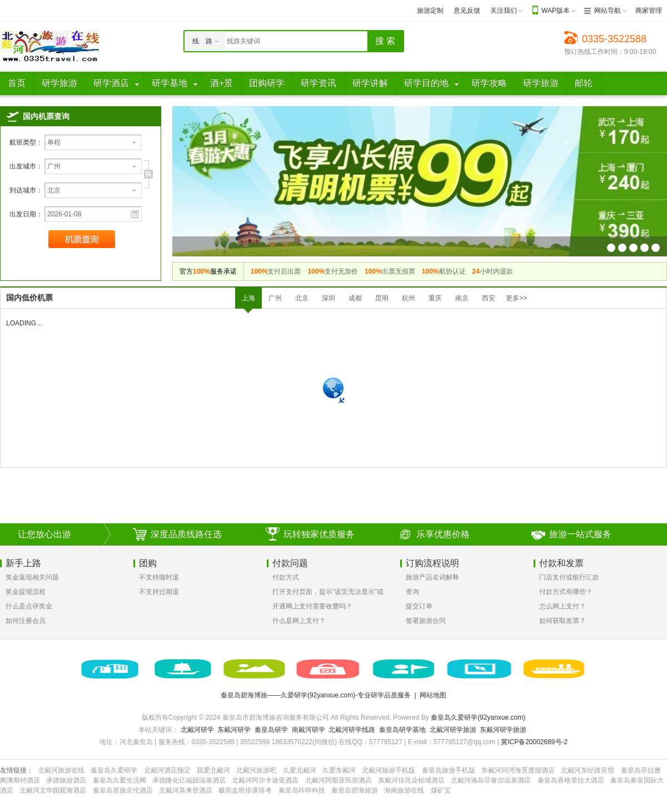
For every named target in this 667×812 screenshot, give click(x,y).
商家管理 (649, 11)
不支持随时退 (159, 577)
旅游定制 (430, 11)
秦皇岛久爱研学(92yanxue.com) (478, 717)
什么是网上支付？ (299, 621)
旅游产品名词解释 (432, 577)
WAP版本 (556, 11)
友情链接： (17, 770)
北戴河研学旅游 (453, 730)
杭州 (409, 298)
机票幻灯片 (611, 248)
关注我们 (504, 11)
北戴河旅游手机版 (389, 770)
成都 (355, 298)
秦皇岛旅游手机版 (449, 770)
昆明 (382, 298)
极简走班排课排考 (245, 790)
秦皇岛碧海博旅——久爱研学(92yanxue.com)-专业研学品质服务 (316, 695)
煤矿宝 (441, 790)
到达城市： (26, 190)
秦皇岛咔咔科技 (302, 790)
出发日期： (26, 214)
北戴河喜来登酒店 (186, 790)
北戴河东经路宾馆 (588, 770)
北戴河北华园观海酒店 (53, 790)
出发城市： (26, 166)
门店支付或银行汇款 (569, 577)
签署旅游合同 (426, 621)
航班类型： (26, 142)
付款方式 (286, 577)
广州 (275, 298)
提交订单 (419, 606)
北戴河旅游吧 (256, 770)
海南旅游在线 (404, 790)
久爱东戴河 (339, 770)
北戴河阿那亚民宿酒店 (339, 780)
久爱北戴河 (300, 770)
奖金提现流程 (26, 592)
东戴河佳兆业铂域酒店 (411, 780)
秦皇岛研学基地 (402, 730)
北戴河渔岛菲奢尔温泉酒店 (491, 780)
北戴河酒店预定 (167, 770)
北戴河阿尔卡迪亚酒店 (265, 780)
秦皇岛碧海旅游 (355, 790)
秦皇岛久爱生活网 (120, 780)
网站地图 (433, 695)
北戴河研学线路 (352, 730)
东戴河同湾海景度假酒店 (518, 770)
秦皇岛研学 (271, 730)
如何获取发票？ (563, 621)
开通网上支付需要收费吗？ (312, 606)
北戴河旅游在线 (61, 770)
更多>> (516, 298)
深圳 (328, 298)
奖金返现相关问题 (32, 577)
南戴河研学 (308, 730)
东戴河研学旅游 (503, 730)
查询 (412, 592)
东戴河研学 (234, 730)
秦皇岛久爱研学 (114, 770)
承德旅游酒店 (66, 780)
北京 (302, 298)
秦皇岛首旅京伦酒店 (123, 790)
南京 (462, 298)
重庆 (435, 298)
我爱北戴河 (213, 770)
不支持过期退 (159, 592)
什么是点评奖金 (29, 606)
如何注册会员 (26, 621)
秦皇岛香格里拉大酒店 (571, 780)
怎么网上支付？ (563, 606)
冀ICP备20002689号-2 (534, 742)
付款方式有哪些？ (566, 592)
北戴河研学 (197, 730)
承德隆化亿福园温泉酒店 (189, 780)
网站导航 (608, 11)
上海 (248, 298)
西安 (489, 298)
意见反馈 (467, 11)
